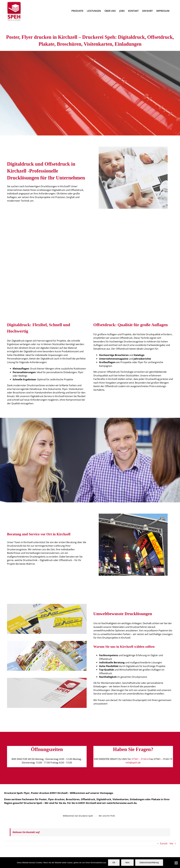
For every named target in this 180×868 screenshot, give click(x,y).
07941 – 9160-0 (140, 759)
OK (114, 863)
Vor (171, 843)
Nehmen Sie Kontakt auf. (26, 832)
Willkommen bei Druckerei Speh (78, 816)
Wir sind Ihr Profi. (107, 816)
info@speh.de (133, 762)
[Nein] (176, 863)
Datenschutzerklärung (149, 863)
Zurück (164, 843)
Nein (127, 863)
